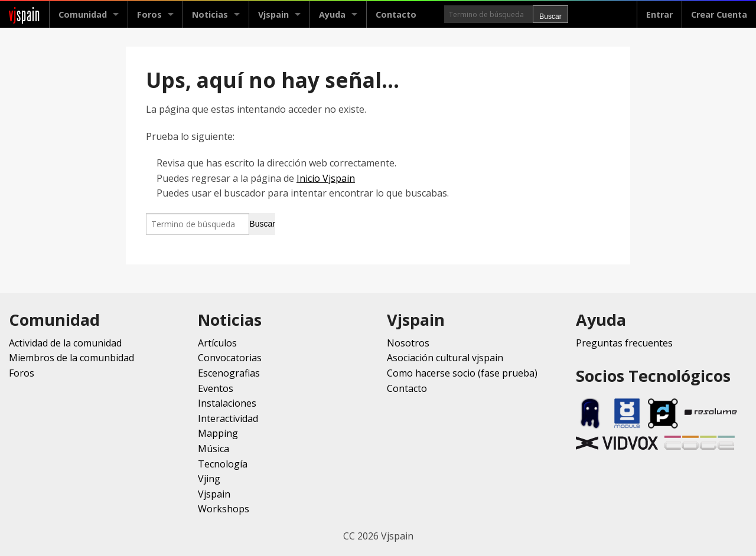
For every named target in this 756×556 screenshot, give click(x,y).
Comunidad (83, 14)
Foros (149, 14)
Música (214, 449)
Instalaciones (227, 403)
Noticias (210, 14)
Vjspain (273, 14)
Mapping (218, 433)
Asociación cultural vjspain (445, 358)
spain (25, 14)
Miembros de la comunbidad (71, 358)
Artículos (217, 343)
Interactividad (228, 418)
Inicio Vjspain (326, 178)
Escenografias (229, 373)
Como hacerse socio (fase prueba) (462, 373)
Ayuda (332, 14)
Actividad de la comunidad (65, 343)
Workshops (224, 509)
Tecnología (223, 464)
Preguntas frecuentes (624, 343)
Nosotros (408, 343)
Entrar (659, 14)
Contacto (396, 14)
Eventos (216, 388)
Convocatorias (230, 358)
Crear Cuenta (719, 14)
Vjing (209, 479)
